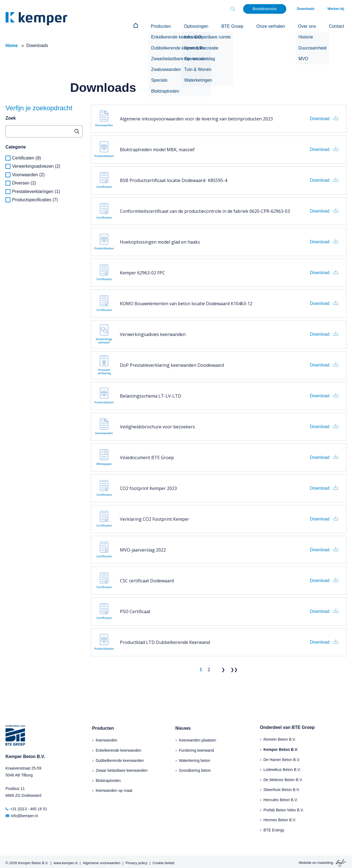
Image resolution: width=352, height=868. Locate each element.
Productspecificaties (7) (35, 197)
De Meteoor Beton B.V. (283, 777)
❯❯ (234, 667)
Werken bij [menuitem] (338, 9)
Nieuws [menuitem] (183, 726)
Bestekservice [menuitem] (274, 9)
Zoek (11, 116)
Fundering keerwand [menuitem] (197, 748)
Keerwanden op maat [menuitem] (114, 788)
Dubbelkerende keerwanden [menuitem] (120, 758)
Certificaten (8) (27, 155)
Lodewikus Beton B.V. (282, 767)
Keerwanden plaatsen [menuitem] (198, 738)
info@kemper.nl (22, 813)
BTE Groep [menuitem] (249, 25)
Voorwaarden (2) (28, 172)
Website (305, 860)
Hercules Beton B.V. (281, 797)
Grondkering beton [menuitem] (195, 768)
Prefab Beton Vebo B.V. (284, 808)
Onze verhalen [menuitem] (283, 25)
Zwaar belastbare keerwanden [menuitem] (122, 768)
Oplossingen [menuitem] (218, 25)
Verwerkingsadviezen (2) (36, 164)
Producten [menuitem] (187, 25)
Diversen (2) (24, 181)
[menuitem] (167, 25)
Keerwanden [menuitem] (107, 738)
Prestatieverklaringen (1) (36, 189)
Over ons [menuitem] (314, 25)
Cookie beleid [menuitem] (163, 860)
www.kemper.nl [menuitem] (65, 860)
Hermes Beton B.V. (280, 818)
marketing (325, 860)
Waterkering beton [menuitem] (195, 758)
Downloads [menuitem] (313, 9)
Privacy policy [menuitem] (136, 860)
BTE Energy (274, 828)
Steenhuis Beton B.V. (282, 787)
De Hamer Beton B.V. (282, 757)
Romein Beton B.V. (280, 737)
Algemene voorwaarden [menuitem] (102, 860)
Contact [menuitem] (339, 25)
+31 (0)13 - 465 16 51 (26, 807)
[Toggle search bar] (242, 9)
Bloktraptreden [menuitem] (108, 778)
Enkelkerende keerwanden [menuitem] (119, 748)
